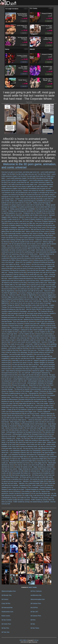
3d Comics (5, 599)
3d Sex (33, 624)
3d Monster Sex (6, 595)
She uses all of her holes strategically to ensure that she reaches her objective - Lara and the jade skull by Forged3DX (27, 356)
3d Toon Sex (5, 632)
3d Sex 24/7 (34, 612)
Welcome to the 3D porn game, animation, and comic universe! (29, 166)
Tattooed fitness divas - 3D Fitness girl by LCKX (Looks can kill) (25, 477)
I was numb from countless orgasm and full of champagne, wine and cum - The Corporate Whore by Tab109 (27, 311)
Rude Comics (6, 616)
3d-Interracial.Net (7, 608)
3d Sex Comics (6, 620)
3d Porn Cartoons (36, 591)
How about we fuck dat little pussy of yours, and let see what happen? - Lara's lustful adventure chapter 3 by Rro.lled (27, 180)
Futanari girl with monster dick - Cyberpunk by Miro (40, 328)
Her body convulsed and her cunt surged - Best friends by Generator (31, 250)
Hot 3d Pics (34, 608)
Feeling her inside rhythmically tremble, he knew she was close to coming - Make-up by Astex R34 (28, 234)
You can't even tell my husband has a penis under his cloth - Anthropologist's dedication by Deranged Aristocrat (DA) (28, 381)
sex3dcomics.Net (36, 595)
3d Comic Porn (6, 624)
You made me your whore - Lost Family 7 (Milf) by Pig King (26, 344)
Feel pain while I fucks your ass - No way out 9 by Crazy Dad (21, 448)
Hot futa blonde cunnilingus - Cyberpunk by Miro (17, 330)
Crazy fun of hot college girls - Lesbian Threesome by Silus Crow (35, 391)
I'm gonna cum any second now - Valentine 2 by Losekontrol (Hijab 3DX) (24, 481)
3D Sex (36, 640)
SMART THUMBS (33, 587)
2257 (21, 640)
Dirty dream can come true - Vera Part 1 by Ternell (28, 430)
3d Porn (33, 620)
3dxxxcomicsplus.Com (38, 599)
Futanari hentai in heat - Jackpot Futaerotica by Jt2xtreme (27, 326)
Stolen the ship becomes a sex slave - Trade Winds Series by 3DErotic (30, 416)
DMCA (25, 640)
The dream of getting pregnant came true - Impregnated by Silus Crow (24, 393)
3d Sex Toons (35, 628)
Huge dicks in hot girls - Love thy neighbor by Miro (35, 332)
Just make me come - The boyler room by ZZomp (33, 498)
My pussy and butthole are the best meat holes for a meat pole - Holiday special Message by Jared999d (27, 203)
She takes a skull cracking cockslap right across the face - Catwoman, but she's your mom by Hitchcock (29, 240)
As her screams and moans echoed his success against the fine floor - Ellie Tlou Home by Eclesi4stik (27, 248)
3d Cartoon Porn (36, 603)
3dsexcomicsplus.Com (9, 591)
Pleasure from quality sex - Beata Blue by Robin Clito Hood (31, 385)
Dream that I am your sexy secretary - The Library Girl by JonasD (22, 407)
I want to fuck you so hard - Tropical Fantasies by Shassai (26, 489)
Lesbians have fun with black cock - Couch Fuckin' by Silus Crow (32, 406)
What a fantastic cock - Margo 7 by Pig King (15, 438)
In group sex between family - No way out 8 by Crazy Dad (38, 446)
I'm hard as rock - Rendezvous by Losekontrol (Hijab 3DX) (28, 459)
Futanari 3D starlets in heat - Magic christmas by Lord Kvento (34, 467)
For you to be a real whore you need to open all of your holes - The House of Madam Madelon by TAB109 (29, 221)
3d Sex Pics (5, 628)
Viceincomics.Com (7, 612)
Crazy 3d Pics (6, 603)
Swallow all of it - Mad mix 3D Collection (14, 487)
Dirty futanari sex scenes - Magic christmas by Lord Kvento (20, 469)
